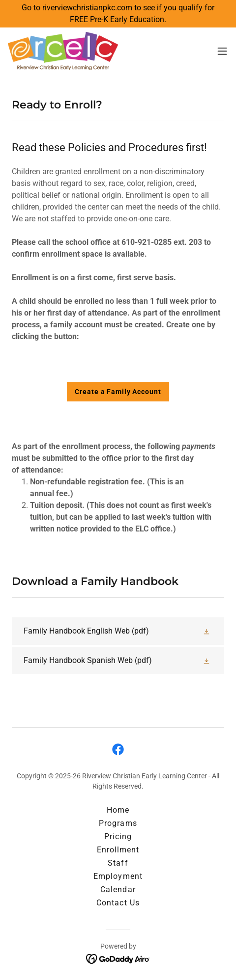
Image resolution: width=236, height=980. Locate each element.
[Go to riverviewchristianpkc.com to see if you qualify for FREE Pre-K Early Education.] (118, 14)
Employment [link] (118, 876)
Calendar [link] (118, 889)
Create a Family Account (118, 392)
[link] (63, 51)
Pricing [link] (118, 836)
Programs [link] (118, 823)
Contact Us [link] (118, 903)
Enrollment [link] (118, 850)
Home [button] (118, 810)
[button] (222, 51)
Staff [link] (118, 863)
